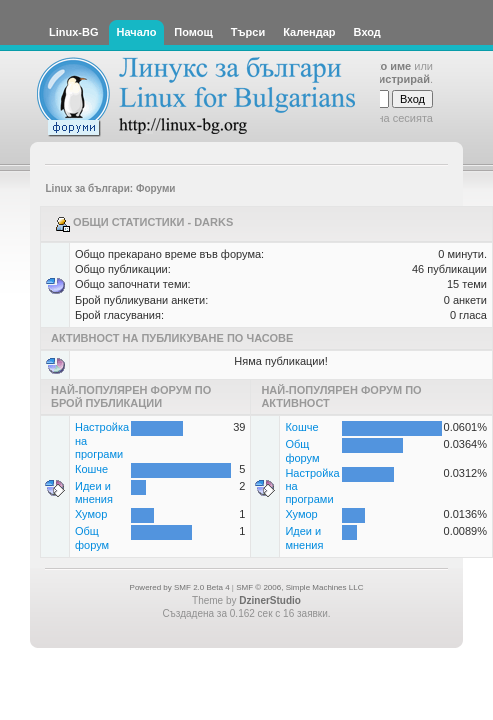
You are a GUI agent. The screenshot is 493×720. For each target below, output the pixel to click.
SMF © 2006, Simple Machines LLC (299, 587)
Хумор (91, 514)
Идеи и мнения (94, 492)
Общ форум (92, 537)
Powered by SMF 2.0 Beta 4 (180, 587)
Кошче (91, 469)
